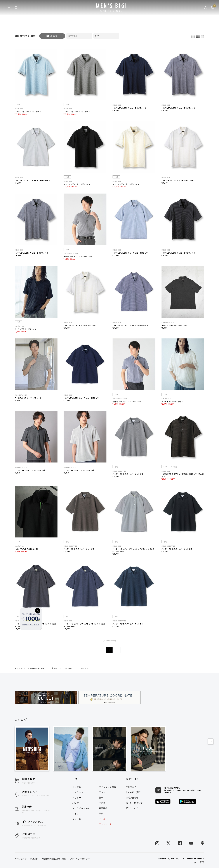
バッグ (76, 814)
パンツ (76, 803)
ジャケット (78, 792)
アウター (77, 798)
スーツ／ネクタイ (81, 808)
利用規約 (34, 859)
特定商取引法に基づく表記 (54, 859)
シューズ (77, 819)
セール (102, 819)
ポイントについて (134, 803)
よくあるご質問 (133, 792)
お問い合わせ (132, 798)
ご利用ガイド (132, 787)
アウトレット (105, 824)
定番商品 (103, 808)
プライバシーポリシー (80, 859)
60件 (97, 36)
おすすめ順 (73, 36)
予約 (101, 814)
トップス (77, 787)
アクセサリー (105, 792)
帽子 (101, 798)
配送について (132, 808)
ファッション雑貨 (108, 787)
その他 (102, 803)
